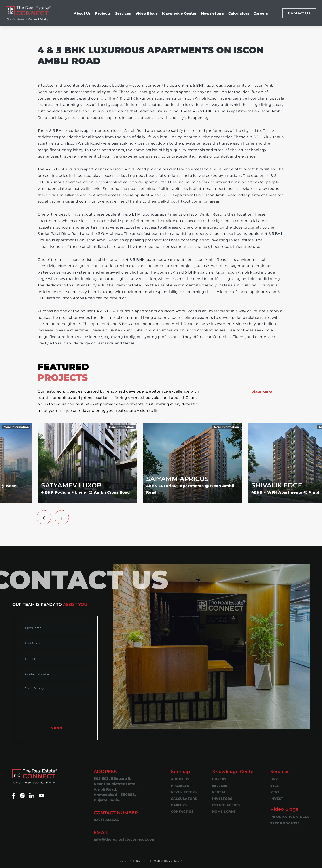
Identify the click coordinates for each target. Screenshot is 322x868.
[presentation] (57, 710)
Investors (222, 799)
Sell (275, 786)
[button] (44, 517)
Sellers (220, 786)
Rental (219, 792)
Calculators (239, 13)
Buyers (219, 779)
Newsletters (213, 13)
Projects (103, 13)
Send (57, 728)
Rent (275, 792)
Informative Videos (290, 817)
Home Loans (224, 812)
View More (262, 392)
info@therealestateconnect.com (125, 839)
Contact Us (299, 13)
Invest (277, 799)
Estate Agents (226, 805)
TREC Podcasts (285, 823)
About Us (82, 13)
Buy (274, 779)
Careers (261, 13)
